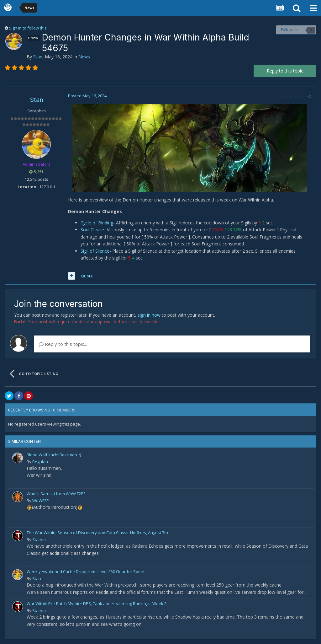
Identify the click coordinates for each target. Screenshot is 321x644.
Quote (87, 276)
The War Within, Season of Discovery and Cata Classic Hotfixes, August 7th (97, 533)
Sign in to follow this (28, 28)
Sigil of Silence (95, 251)
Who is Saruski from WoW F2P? (56, 494)
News (84, 57)
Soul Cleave (92, 230)
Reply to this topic (285, 71)
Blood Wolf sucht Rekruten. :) (54, 455)
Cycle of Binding (97, 223)
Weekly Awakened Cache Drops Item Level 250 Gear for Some (85, 572)
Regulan (40, 462)
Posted (87, 96)
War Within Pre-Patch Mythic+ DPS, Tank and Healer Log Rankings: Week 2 (97, 604)
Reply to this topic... (63, 344)
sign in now (149, 315)
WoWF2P (41, 501)
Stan (38, 57)
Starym (39, 539)
